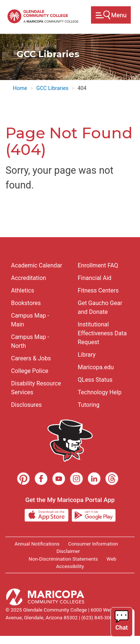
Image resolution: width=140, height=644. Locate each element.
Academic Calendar (37, 265)
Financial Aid (94, 278)
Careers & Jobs (31, 358)
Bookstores (26, 303)
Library (87, 355)
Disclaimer (68, 551)
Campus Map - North (30, 341)
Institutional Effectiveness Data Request (102, 333)
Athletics (22, 290)
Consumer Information (93, 544)
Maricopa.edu (96, 367)
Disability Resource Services (36, 388)
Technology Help (100, 392)
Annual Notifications (37, 544)
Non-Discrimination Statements (63, 559)
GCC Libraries (52, 88)
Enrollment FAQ (98, 265)
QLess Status (95, 380)
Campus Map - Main (30, 320)
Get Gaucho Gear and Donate (100, 307)
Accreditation (29, 278)
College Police (30, 371)
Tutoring (89, 405)
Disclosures (26, 405)
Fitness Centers (98, 290)
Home (20, 88)
